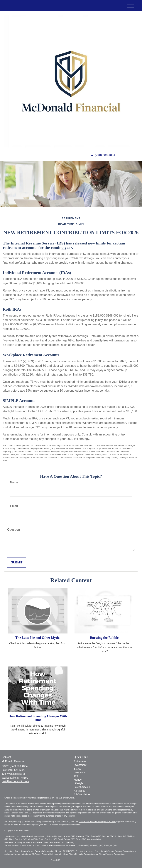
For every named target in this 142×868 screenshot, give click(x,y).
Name (14, 482)
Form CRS (56, 860)
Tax (76, 776)
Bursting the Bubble (104, 638)
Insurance (79, 772)
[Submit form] (17, 563)
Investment (80, 765)
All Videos (80, 791)
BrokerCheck (69, 798)
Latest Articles (82, 787)
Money (78, 780)
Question (14, 530)
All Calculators (82, 794)
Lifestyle (78, 783)
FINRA (66, 851)
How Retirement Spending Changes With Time (38, 718)
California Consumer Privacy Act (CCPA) (97, 822)
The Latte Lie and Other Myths (38, 638)
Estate (77, 769)
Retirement (80, 761)
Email (14, 506)
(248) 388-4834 (103, 155)
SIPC (72, 851)
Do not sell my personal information (65, 825)
